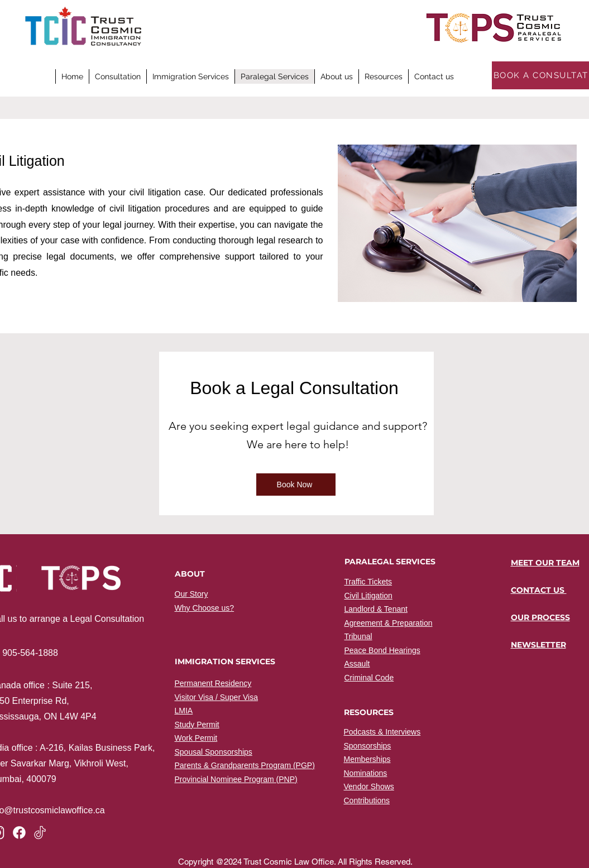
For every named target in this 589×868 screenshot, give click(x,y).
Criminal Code (369, 678)
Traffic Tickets (368, 582)
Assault (357, 664)
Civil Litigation (368, 596)
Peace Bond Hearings (382, 650)
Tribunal (358, 636)
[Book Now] (296, 485)
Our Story (191, 594)
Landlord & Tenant (376, 609)
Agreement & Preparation (389, 623)
